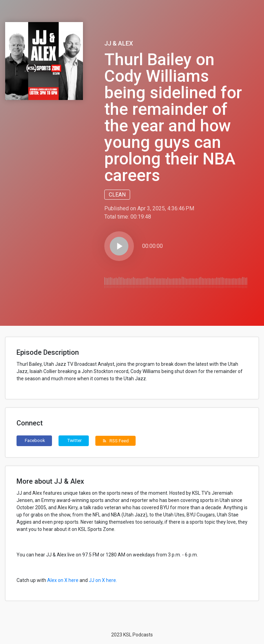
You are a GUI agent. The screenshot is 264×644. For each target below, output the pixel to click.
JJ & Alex (119, 43)
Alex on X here (63, 580)
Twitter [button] (75, 440)
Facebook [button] (35, 440)
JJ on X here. (103, 580)
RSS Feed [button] (115, 441)
